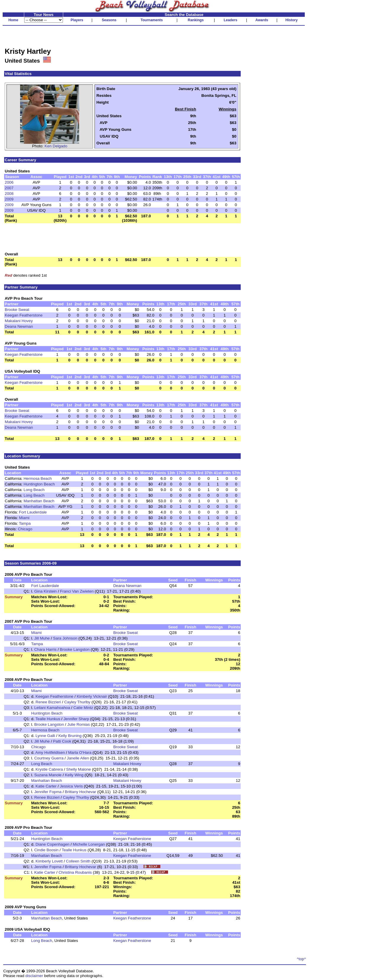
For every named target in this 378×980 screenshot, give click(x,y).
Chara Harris (45, 649)
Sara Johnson (65, 638)
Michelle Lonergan (89, 844)
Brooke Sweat (17, 310)
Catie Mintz (83, 708)
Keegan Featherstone (24, 315)
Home (13, 20)
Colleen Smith (78, 861)
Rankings (196, 20)
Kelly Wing (74, 775)
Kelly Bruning (70, 736)
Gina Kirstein (45, 591)
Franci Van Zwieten (77, 591)
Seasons (109, 20)
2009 (9, 199)
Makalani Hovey (19, 321)
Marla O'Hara (80, 752)
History (292, 20)
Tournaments (152, 20)
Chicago (25, 529)
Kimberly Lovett (49, 861)
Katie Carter (46, 786)
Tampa (25, 523)
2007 (9, 188)
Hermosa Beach (38, 478)
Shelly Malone (79, 769)
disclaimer (34, 976)
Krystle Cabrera (49, 769)
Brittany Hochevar (81, 792)
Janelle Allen (78, 758)
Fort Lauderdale (33, 512)
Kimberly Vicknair (92, 696)
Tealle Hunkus (48, 719)
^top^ (301, 959)
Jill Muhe (42, 638)
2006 (9, 182)
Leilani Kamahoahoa (52, 708)
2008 (9, 194)
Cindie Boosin (46, 850)
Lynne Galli (45, 736)
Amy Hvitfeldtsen (50, 752)
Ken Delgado (56, 146)
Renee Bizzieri (48, 702)
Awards (262, 20)
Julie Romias (79, 724)
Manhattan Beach (39, 501)
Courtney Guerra (49, 758)
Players (77, 20)
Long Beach (34, 490)
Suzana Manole (48, 775)
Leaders (230, 20)
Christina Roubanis (75, 872)
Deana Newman (19, 326)
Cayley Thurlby (77, 702)
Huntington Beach (39, 484)
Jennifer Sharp (76, 719)
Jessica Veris (71, 786)
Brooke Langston (75, 649)
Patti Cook (62, 741)
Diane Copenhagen (52, 844)
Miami (24, 518)
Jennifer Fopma (48, 792)
